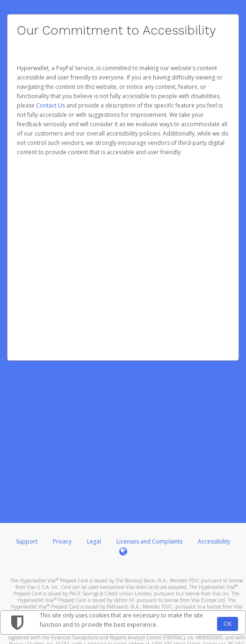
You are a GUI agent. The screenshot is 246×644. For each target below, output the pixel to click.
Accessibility (214, 541)
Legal (94, 541)
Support (27, 541)
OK (228, 624)
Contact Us (51, 105)
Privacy (62, 541)
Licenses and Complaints (150, 541)
